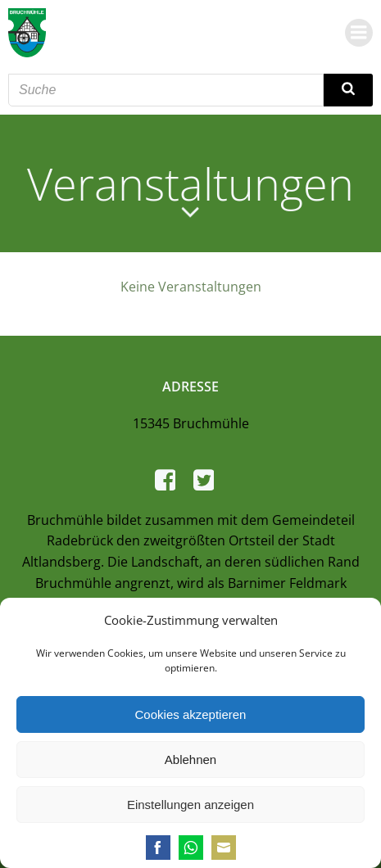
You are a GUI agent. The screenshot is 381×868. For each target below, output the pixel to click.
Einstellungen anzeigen (190, 805)
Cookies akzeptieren (191, 714)
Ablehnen (190, 759)
